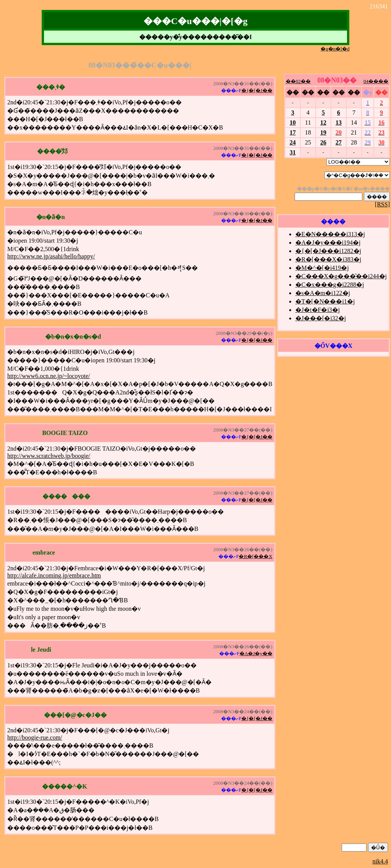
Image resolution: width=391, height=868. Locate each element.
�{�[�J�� (257, 90)
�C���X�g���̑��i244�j (341, 276)
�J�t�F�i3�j (318, 310)
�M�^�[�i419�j (322, 268)
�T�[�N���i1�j (325, 301)
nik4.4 (380, 861)
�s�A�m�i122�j (323, 293)
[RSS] (382, 204)
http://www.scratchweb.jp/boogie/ (49, 456)
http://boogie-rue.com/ (35, 737)
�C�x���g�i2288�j (330, 285)
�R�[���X (255, 556)
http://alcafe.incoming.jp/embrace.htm (54, 575)
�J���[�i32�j (321, 318)
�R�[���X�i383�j (328, 259)
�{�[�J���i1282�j (328, 251)
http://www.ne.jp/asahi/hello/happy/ (51, 256)
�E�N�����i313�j (330, 234)
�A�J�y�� (256, 653)
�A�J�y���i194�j (328, 243)
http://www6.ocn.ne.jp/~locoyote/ (49, 376)
